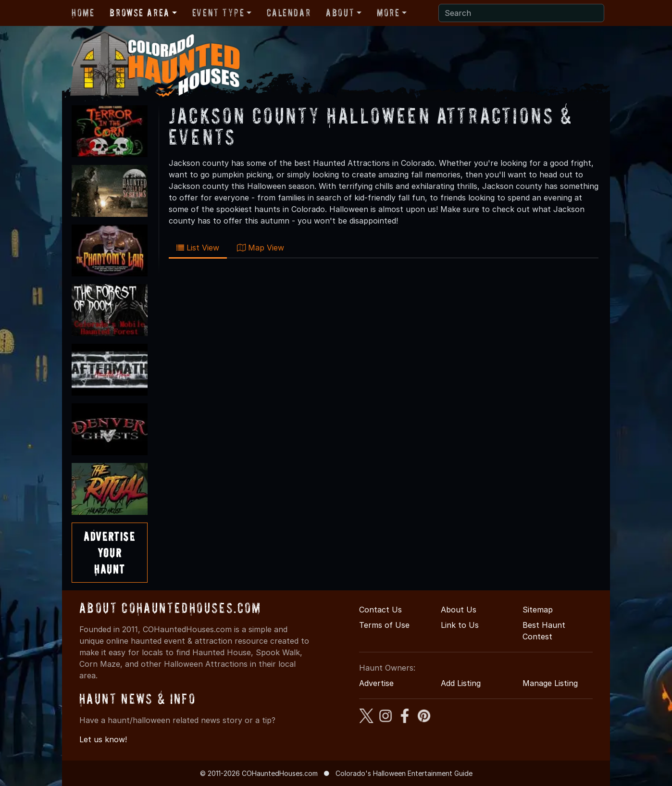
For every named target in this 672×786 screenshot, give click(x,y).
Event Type (218, 12)
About (340, 12)
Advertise (376, 683)
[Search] (521, 13)
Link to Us (460, 625)
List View (198, 248)
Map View (261, 248)
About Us (459, 610)
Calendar (289, 12)
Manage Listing (550, 683)
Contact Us (380, 610)
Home (83, 12)
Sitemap (538, 610)
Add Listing (461, 683)
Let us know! (103, 739)
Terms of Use (384, 625)
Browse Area (139, 12)
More (388, 12)
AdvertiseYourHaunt (109, 552)
